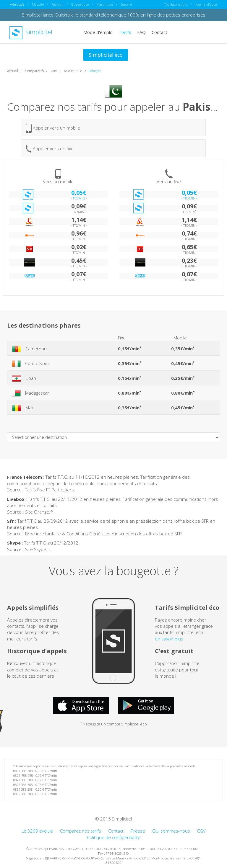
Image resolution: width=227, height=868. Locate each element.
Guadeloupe (80, 4)
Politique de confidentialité (114, 837)
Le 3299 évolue (37, 831)
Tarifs (125, 32)
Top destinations (176, 4)
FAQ (141, 32)
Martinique (105, 4)
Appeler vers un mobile (53, 128)
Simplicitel (31, 32)
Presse (138, 831)
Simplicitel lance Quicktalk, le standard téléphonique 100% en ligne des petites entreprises (114, 15)
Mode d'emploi (98, 32)
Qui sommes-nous (171, 831)
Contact (159, 32)
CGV (201, 831)
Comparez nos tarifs (81, 831)
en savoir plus (169, 638)
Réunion (57, 4)
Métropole (17, 4)
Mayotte (38, 4)
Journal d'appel (206, 4)
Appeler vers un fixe (50, 149)
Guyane (126, 4)
